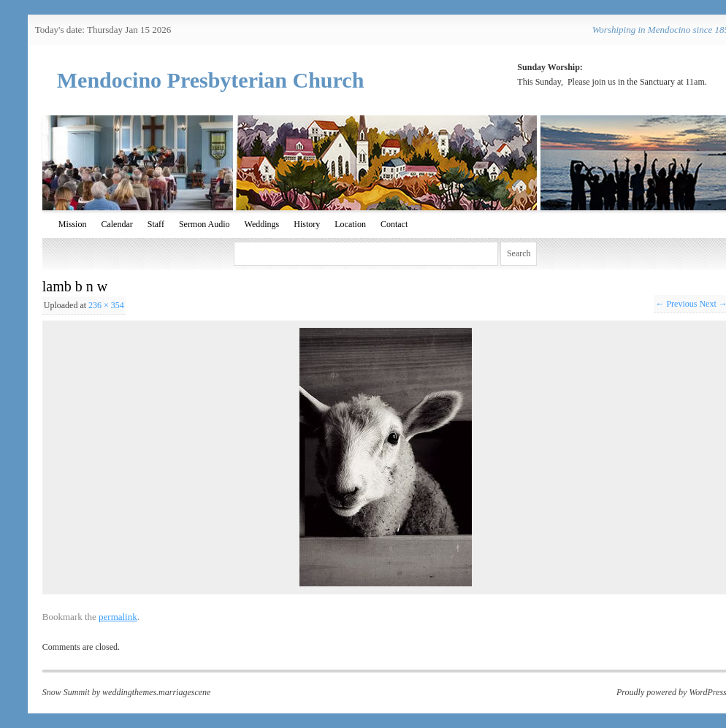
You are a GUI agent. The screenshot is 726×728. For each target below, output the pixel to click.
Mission (73, 224)
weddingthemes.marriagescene (156, 692)
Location (350, 224)
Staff (156, 224)
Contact (394, 224)
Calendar (116, 224)
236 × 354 (106, 305)
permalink (118, 617)
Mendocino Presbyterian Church (211, 80)
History (307, 224)
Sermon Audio (205, 224)
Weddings (262, 224)
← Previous (676, 304)
